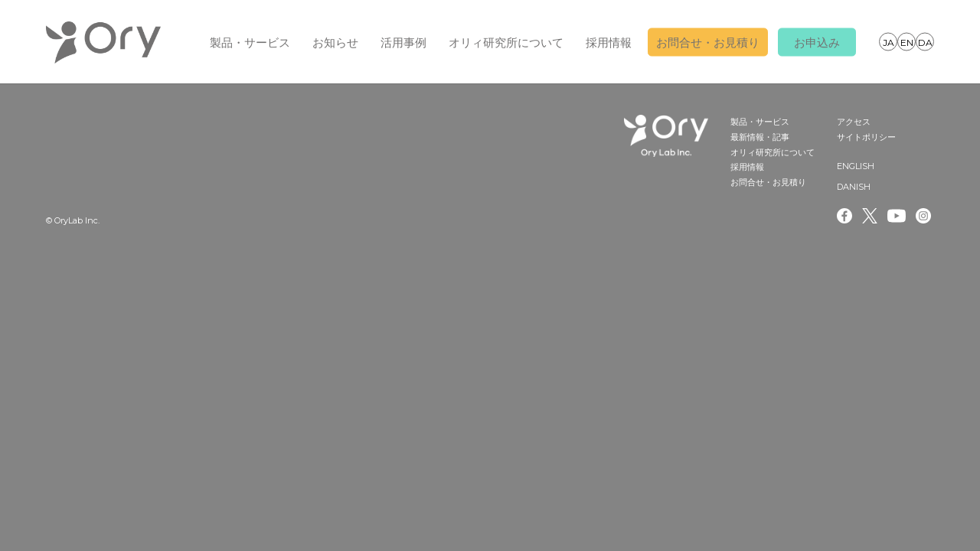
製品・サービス (250, 42)
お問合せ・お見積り (708, 42)
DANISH (925, 41)
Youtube (897, 216)
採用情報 (609, 42)
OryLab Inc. (103, 42)
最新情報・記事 (760, 137)
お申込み (817, 42)
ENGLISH (906, 41)
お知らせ (335, 42)
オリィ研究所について (506, 42)
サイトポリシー (866, 137)
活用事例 (403, 42)
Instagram (925, 216)
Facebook (844, 216)
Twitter (870, 216)
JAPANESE (888, 41)
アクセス (854, 122)
